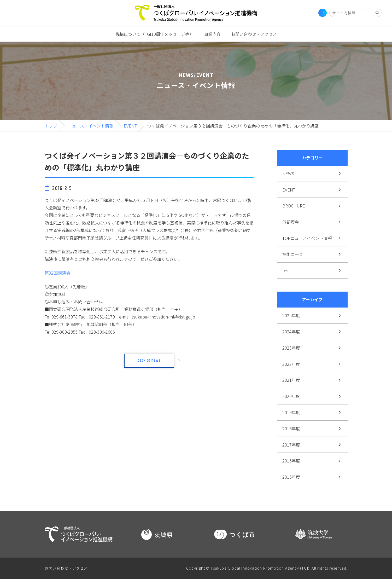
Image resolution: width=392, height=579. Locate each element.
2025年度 (291, 315)
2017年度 (291, 445)
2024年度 (291, 332)
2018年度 (291, 429)
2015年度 (291, 477)
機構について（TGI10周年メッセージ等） (154, 34)
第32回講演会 (57, 273)
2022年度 (291, 364)
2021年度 (291, 380)
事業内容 (212, 34)
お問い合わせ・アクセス (254, 34)
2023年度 (291, 348)
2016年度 (291, 461)
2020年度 (291, 396)
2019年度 (291, 412)
